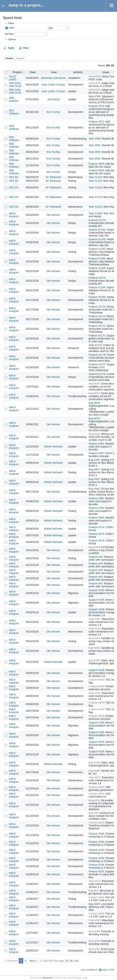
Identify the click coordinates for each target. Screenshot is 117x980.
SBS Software (14, 112)
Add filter (9, 34)
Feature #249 (96, 834)
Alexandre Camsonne (53, 78)
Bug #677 (94, 384)
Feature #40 (96, 557)
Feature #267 (96, 453)
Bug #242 (94, 949)
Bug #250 (94, 800)
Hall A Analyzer (14, 215)
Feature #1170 (97, 307)
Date (11, 28)
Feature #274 (96, 527)
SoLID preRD (13, 78)
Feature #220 (96, 871)
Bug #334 (94, 638)
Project (17, 72)
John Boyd (53, 99)
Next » (33, 961)
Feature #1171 (97, 335)
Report (20, 58)
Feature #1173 (97, 220)
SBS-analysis (14, 99)
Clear (26, 48)
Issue (106, 72)
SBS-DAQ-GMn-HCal (15, 85)
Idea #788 (94, 96)
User (54, 72)
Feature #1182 (97, 230)
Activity (78, 72)
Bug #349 (94, 547)
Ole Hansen (53, 215)
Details (9, 58)
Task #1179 (95, 345)
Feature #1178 (97, 355)
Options (12, 39)
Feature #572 (96, 106)
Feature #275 (96, 680)
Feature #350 (96, 444)
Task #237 (94, 619)
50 (71, 961)
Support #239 (96, 590)
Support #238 (96, 609)
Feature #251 (96, 823)
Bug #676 (94, 403)
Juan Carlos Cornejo (53, 85)
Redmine (48, 978)
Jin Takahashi (53, 177)
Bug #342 (94, 489)
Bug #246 (94, 931)
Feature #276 (96, 686)
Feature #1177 (97, 364)
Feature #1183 (97, 249)
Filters (11, 23)
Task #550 (94, 139)
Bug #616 (94, 434)
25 (67, 961)
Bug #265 (94, 660)
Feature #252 (96, 794)
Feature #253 (96, 787)
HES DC (14, 177)
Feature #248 (96, 897)
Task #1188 (95, 213)
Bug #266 (94, 771)
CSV (112, 970)
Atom (105, 970)
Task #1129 (95, 177)
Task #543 (94, 76)
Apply (11, 48)
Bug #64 (93, 813)
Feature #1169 (97, 268)
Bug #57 (93, 891)
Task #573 (94, 83)
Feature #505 (96, 164)
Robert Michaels (53, 447)
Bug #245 (94, 904)
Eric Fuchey (53, 112)
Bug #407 (94, 460)
